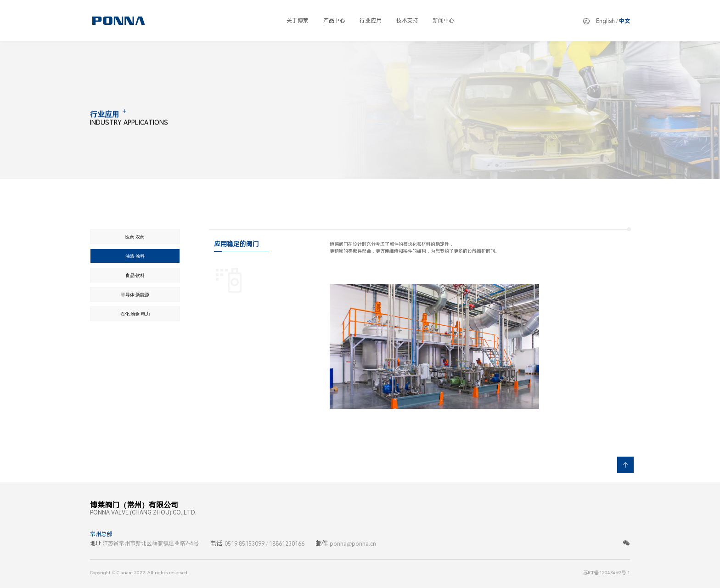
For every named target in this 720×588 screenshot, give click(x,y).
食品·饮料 (135, 275)
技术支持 (407, 21)
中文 (624, 21)
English (605, 21)
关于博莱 (298, 21)
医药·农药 (135, 237)
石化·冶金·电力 (135, 314)
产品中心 (334, 21)
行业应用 (371, 21)
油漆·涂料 (135, 256)
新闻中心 (444, 21)
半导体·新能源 (135, 295)
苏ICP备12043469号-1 (607, 573)
